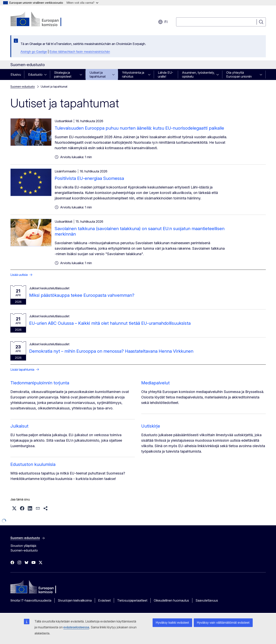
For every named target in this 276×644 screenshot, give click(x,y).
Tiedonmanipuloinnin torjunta (40, 383)
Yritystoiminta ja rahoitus (133, 74)
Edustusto (35, 74)
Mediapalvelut (155, 383)
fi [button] (163, 22)
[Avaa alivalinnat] (47, 74)
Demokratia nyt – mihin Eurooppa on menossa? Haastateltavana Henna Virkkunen (111, 351)
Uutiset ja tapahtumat (98, 74)
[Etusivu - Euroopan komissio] (42, 20)
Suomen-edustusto (23, 87)
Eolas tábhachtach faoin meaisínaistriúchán (80, 52)
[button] (14, 508)
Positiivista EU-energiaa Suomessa (89, 178)
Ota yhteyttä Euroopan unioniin (239, 74)
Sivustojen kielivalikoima (75, 600)
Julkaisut (19, 426)
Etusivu (16, 74)
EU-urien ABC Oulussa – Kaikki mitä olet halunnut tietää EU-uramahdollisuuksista (110, 323)
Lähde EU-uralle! (166, 74)
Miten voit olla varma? (82, 3)
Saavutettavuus (207, 600)
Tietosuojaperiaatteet (132, 600)
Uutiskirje (151, 426)
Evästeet (104, 600)
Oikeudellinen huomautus (171, 600)
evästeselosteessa (76, 627)
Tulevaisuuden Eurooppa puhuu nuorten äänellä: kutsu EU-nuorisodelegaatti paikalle (139, 128)
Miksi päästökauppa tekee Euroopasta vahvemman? (82, 295)
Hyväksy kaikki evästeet (172, 623)
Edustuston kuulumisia (33, 464)
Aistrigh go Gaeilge (34, 52)
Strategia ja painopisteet (63, 74)
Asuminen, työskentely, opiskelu (198, 74)
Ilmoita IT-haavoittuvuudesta (31, 600)
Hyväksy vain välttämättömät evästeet (223, 623)
